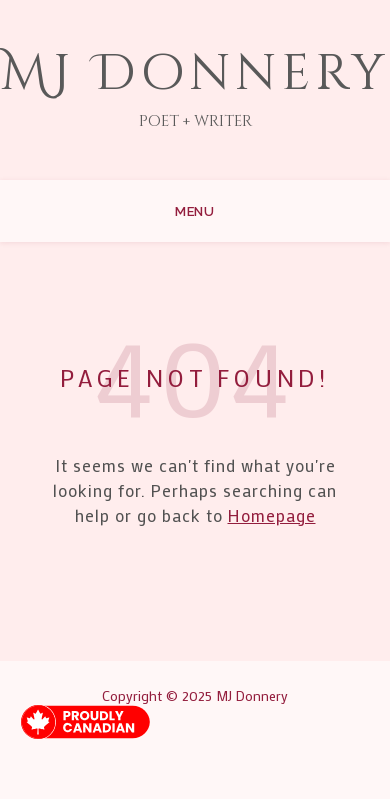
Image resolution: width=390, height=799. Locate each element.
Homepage (272, 515)
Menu (195, 211)
